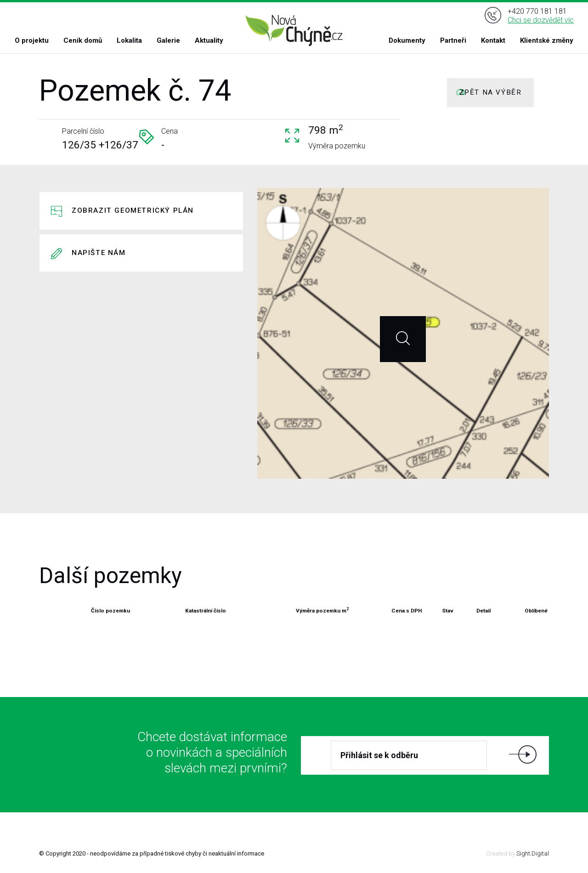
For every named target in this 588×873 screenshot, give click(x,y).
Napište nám (99, 253)
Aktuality (209, 40)
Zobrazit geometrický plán (133, 210)
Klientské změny (547, 40)
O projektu (32, 40)
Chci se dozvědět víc (541, 20)
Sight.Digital (533, 853)
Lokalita (129, 40)
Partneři (453, 40)
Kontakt (493, 40)
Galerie (168, 40)
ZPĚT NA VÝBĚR (491, 92)
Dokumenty (407, 40)
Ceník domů (83, 40)
